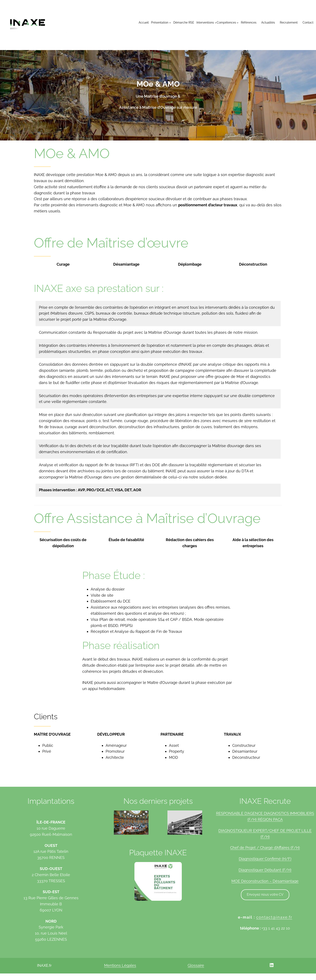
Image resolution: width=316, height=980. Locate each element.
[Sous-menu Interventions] (206, 22)
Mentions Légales (120, 965)
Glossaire (196, 965)
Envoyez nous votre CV (265, 895)
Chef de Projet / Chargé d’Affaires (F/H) (265, 848)
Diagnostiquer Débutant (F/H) (265, 870)
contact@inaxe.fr (274, 917)
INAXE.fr (44, 965)
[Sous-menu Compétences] (228, 22)
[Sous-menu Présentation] (161, 22)
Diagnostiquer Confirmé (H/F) (265, 859)
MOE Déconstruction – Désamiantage (265, 881)
